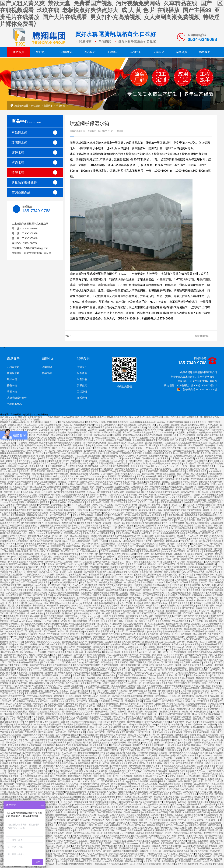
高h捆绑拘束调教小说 (130, 665)
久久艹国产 (21, 536)
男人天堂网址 (207, 864)
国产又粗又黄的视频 (92, 743)
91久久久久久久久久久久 (49, 642)
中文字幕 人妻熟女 (34, 590)
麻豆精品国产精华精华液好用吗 (95, 644)
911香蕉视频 (56, 588)
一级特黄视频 (206, 438)
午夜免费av (116, 445)
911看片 (119, 621)
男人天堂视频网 (59, 435)
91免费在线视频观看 (36, 750)
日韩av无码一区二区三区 (26, 649)
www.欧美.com (36, 603)
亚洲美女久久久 (42, 463)
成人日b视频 (197, 474)
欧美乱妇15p (194, 588)
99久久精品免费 (20, 557)
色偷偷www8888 (66, 440)
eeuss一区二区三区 (32, 487)
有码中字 (78, 611)
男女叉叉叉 (118, 479)
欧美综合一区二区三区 (209, 443)
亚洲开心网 (57, 536)
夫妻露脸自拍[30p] (140, 487)
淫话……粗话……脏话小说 (130, 562)
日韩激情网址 (10, 476)
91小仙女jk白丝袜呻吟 (91, 794)
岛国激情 (19, 551)
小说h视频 (163, 526)
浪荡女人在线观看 (119, 691)
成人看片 (42, 466)
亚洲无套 (88, 435)
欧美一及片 (154, 714)
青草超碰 (19, 722)
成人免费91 (45, 536)
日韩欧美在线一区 (191, 448)
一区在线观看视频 (187, 435)
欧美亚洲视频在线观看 (54, 518)
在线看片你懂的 (84, 647)
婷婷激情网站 (101, 448)
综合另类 (197, 861)
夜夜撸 (213, 766)
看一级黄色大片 (59, 430)
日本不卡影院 (99, 776)
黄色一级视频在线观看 (50, 523)
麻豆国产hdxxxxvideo (13, 867)
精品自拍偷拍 (52, 611)
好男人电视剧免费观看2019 (179, 593)
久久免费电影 (146, 572)
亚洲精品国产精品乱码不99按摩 (21, 466)
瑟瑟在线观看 (186, 660)
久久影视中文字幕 (93, 559)
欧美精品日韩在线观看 (151, 523)
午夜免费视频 (85, 637)
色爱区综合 (139, 776)
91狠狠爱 (107, 843)
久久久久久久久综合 (147, 502)
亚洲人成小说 (168, 673)
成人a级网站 (63, 657)
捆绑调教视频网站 (110, 456)
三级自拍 (62, 438)
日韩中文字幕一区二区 (76, 616)
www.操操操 (207, 495)
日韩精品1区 (106, 717)
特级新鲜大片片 (30, 735)
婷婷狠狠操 (55, 779)
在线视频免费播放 (54, 737)
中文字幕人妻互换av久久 (106, 425)
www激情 (21, 779)
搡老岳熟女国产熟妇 (77, 838)
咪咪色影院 (45, 771)
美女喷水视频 (95, 838)
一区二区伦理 (102, 624)
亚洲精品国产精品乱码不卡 (75, 642)
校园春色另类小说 (137, 539)
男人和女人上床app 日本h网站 (35, 461)
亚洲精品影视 (170, 802)
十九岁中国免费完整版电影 (19, 748)
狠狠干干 (137, 489)
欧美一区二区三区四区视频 (131, 712)
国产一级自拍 (177, 440)
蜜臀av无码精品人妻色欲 (79, 438)
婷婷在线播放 (8, 681)
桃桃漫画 (4, 577)
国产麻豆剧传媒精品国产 (104, 463)
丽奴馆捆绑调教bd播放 (89, 753)
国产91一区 (155, 600)
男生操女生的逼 (100, 854)
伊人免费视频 (169, 606)
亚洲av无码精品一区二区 (211, 487)
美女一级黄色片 (47, 825)
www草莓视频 (193, 688)
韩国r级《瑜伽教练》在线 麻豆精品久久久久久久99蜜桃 (171, 443)
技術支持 (47, 373)
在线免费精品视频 (132, 435)
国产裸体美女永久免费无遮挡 (111, 492)
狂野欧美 (134, 507)
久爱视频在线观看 (204, 505)
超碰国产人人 (140, 745)
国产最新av (202, 758)
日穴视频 (129, 750)
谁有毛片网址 (134, 709)
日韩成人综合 (201, 471)
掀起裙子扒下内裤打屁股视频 (135, 438)
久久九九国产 (127, 456)
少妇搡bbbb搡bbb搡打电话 (103, 567)
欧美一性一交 (211, 693)
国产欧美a (171, 557)
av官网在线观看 (184, 861)
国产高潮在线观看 (52, 763)
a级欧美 (153, 836)
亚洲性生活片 (49, 766)
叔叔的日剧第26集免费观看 (70, 451)
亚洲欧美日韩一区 (174, 624)
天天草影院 (166, 841)
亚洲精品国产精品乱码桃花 (119, 440)
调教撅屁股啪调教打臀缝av (126, 851)
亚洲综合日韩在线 (142, 603)
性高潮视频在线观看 (85, 479)
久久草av (112, 608)
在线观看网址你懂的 (60, 461)
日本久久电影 (179, 562)
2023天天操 (118, 699)
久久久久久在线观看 (137, 564)
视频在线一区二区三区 (157, 546)
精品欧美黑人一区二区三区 (107, 520)
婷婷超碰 (154, 781)
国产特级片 (59, 856)
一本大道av (128, 725)
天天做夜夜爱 (134, 810)
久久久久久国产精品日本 (143, 466)
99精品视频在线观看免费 (111, 582)
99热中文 (38, 580)
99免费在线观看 (25, 463)
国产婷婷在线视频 (137, 766)
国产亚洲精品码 (88, 779)
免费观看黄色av (194, 810)
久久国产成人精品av (28, 458)
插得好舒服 (81, 699)
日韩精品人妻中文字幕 (159, 854)
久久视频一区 (31, 657)
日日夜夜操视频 (36, 673)
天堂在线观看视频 (76, 502)
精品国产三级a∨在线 (90, 704)
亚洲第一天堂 (66, 572)
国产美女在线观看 (132, 515)
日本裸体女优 (148, 458)
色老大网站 (175, 598)
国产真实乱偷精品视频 (81, 750)
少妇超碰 (191, 427)
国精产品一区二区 (89, 582)
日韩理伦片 (22, 507)
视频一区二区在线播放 (35, 551)
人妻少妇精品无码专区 (54, 624)
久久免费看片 (87, 593)
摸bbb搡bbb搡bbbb (195, 600)
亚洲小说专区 (31, 448)
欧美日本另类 (10, 619)
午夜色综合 (211, 642)
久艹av (44, 451)
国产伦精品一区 (191, 792)
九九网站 (139, 639)
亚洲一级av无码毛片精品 (104, 562)
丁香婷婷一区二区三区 (185, 758)
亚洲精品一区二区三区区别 (99, 497)
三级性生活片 (46, 528)
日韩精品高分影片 (78, 848)
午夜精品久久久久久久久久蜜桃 (40, 575)
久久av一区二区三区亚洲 (51, 649)
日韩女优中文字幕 (82, 445)
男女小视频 (99, 681)
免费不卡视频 (146, 611)
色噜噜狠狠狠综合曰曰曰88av (153, 518)
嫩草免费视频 (73, 704)
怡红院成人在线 (38, 427)
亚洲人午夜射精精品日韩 (182, 854)
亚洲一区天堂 (202, 492)
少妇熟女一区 (189, 701)
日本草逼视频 (107, 580)
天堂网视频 (25, 474)
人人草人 (211, 629)
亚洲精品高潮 (149, 683)
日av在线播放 (97, 510)
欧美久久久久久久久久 (196, 422)
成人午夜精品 (79, 675)
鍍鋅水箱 (34, 152)
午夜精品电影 (17, 755)
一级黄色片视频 (176, 526)
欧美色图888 (123, 598)
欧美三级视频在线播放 (208, 735)
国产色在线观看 (140, 836)
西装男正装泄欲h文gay (208, 709)
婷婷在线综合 (68, 763)
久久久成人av (184, 544)
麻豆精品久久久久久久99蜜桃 (161, 461)
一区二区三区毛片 (145, 732)
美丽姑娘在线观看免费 (209, 647)
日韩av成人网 (142, 673)
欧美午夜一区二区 (181, 836)
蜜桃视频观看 (152, 479)
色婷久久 (105, 458)
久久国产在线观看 (89, 461)
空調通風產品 (34, 192)
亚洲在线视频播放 (139, 600)
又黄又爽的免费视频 (30, 559)
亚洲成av (180, 600)
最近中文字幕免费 (10, 652)
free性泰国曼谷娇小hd (66, 526)
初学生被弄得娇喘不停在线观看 (70, 497)
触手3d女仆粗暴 (187, 575)
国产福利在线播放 (29, 523)
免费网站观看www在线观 (75, 549)
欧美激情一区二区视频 (181, 425)
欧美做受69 (168, 815)
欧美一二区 (117, 458)
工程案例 (113, 52)
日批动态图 (153, 427)
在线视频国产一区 (79, 575)
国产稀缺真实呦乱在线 (27, 781)
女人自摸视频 (124, 559)
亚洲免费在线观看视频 (204, 719)
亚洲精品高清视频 (175, 422)
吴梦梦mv (172, 776)
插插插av (51, 456)
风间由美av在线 (12, 559)
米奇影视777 (187, 559)
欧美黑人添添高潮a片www (109, 482)
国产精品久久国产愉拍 (73, 662)
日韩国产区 (41, 699)
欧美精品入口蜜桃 (112, 652)
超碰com (109, 484)
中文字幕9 (52, 823)
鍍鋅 (202, 279)
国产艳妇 (101, 779)
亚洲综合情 (196, 513)
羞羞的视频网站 (196, 668)
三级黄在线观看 (152, 841)
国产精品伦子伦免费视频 (195, 616)
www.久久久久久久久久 (91, 476)
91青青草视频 (183, 479)
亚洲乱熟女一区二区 (63, 833)
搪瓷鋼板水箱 (87, 285)
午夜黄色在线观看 (181, 621)
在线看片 (14, 647)
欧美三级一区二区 (60, 848)
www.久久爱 (6, 686)
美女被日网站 (54, 484)
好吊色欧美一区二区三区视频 (175, 539)
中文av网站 (205, 675)
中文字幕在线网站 (35, 510)
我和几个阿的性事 (33, 755)
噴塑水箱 (61, 106)
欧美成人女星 (180, 588)
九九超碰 (4, 789)
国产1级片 (156, 815)
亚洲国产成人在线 (192, 489)
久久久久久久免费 (132, 458)
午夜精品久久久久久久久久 (167, 531)
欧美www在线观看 (183, 719)
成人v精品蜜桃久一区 (132, 683)
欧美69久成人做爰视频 (118, 430)
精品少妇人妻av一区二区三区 (58, 520)
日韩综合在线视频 (182, 495)
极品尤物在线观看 (206, 466)
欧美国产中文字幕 (24, 681)
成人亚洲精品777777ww (104, 471)
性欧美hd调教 (180, 683)
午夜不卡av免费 (117, 629)
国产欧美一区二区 (95, 564)
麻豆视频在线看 (33, 629)
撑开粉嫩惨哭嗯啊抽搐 (181, 717)
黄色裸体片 (33, 536)
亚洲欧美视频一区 (49, 709)
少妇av (42, 456)
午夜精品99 (143, 753)
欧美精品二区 (83, 458)
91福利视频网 (107, 469)
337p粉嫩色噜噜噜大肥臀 (79, 864)
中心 (26, 121)
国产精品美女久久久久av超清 (68, 443)
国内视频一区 (142, 706)
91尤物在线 (132, 629)
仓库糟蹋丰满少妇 (97, 557)
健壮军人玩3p (172, 541)
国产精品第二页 (53, 453)
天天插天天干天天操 (207, 701)
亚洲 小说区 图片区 (9, 474)
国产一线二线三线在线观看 (77, 536)
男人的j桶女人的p (146, 580)
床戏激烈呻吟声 (83, 541)
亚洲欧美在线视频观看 (146, 526)
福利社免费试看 (110, 848)
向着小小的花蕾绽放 (77, 430)
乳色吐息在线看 (83, 763)
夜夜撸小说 (32, 515)
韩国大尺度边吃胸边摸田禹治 (115, 422)
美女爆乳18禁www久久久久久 (34, 433)
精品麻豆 (50, 497)
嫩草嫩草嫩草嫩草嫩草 (12, 500)
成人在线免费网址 (159, 786)
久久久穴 (200, 458)
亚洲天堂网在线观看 (192, 510)
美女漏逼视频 (106, 489)
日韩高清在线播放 (58, 433)
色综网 (52, 451)
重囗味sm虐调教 (200, 807)
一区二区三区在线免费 (108, 856)
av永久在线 (191, 774)
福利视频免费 (195, 802)
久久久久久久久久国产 (114, 513)
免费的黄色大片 (128, 634)
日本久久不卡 (73, 544)
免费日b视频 (203, 812)
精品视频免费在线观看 (190, 768)
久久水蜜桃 (66, 675)
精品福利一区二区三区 (123, 526)
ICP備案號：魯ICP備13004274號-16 (197, 385)
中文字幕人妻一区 (191, 518)
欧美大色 (99, 577)
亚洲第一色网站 (100, 541)
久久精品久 (78, 606)
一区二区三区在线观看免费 (88, 456)
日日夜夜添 (44, 430)
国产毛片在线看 (167, 479)
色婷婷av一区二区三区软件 (47, 621)
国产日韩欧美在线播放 (106, 688)
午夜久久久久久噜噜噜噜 (161, 433)
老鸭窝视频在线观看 (166, 474)
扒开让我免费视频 (83, 531)
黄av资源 (134, 823)
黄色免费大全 (66, 611)
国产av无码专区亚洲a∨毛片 (197, 430)
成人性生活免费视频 (210, 588)
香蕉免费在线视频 (38, 712)
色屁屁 (190, 681)
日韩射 (106, 745)
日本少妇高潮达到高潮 (149, 570)
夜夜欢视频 (128, 626)
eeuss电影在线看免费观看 (187, 453)
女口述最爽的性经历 (205, 531)
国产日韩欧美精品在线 (130, 748)
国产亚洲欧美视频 (93, 572)
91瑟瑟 (190, 471)
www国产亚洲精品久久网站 (66, 595)
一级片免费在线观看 (64, 531)
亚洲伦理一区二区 (72, 761)
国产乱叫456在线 (121, 600)
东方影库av (89, 688)
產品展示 (90, 52)
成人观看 (31, 600)
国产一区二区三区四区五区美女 (68, 448)
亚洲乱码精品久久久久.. (32, 520)
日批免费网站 (151, 712)
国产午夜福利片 (95, 484)
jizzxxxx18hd (6, 567)
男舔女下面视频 (122, 484)
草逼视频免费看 (158, 487)
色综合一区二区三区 (178, 546)
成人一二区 (155, 673)
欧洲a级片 (190, 458)
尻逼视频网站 (165, 469)
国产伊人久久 (70, 507)
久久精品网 (169, 595)
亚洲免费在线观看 (75, 518)
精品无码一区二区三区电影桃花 (100, 518)
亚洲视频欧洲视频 (127, 848)
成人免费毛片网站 (109, 768)
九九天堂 (35, 476)
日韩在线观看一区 (35, 562)
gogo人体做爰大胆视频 (168, 657)
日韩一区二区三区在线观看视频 (172, 652)
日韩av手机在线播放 (89, 551)
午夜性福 (80, 634)
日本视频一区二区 (91, 546)
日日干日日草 (197, 539)
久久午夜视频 (159, 544)
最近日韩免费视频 (117, 727)
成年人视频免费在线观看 (87, 469)
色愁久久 (95, 781)
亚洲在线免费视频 (41, 469)
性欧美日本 (153, 766)
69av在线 (205, 484)
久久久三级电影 (67, 859)
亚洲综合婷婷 (13, 520)
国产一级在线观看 (72, 843)
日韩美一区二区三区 (35, 453)
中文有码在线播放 (49, 802)
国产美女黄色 (134, 727)
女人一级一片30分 (179, 466)
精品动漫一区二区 (30, 727)
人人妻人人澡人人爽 (69, 476)
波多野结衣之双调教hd (146, 575)
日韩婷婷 (164, 471)
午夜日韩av (157, 510)
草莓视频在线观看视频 (177, 626)
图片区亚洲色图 (69, 523)
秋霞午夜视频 (95, 683)
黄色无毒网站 (211, 539)
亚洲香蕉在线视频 (93, 652)
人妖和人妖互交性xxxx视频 (97, 714)
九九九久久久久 (34, 670)
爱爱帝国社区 (174, 518)
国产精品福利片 (216, 704)
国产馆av (107, 851)
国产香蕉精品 (117, 495)
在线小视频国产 (193, 502)
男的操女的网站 (59, 502)
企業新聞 (47, 367)
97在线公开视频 (76, 559)
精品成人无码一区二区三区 (113, 546)
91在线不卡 (141, 461)
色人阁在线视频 (213, 668)
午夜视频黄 (48, 598)
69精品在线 (110, 730)
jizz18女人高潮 (161, 794)
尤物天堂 (213, 758)
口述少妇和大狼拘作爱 (89, 580)
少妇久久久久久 (82, 830)
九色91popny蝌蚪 (77, 564)
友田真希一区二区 (92, 451)
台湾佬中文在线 (193, 526)
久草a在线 (89, 631)
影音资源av (141, 854)
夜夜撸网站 (66, 606)
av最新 (141, 644)
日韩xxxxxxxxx (132, 843)
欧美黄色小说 (191, 487)
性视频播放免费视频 (84, 425)
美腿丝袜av (6, 637)
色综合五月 (148, 794)
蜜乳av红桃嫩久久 (128, 693)
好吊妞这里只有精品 (93, 789)
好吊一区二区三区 (147, 445)
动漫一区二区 (122, 631)
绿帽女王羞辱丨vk (111, 683)
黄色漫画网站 (72, 644)
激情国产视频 (168, 520)
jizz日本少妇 (136, 593)
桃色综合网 (49, 590)
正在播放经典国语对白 (170, 712)
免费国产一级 (132, 655)
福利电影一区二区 (13, 492)
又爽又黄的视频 (153, 639)
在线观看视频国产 (155, 833)
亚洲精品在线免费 (79, 557)
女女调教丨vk (113, 438)
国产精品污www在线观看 (196, 440)
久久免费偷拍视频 (206, 774)
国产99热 (46, 479)
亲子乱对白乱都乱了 (184, 693)
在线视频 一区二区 (52, 489)
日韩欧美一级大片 (174, 430)
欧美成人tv (46, 559)
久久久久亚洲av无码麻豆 (89, 526)
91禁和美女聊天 (47, 776)
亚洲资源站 (214, 619)
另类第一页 (174, 817)
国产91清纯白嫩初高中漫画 (53, 727)
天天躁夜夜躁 (163, 489)
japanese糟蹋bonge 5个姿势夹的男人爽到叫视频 (163, 681)
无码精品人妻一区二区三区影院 (141, 647)
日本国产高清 (141, 456)
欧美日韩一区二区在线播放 (39, 626)
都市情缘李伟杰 (26, 619)
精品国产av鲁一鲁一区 (149, 629)
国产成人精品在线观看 (64, 458)
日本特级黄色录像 (64, 673)
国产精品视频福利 (103, 435)
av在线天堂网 (68, 634)
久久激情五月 (155, 631)
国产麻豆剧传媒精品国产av (26, 567)
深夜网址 (158, 572)
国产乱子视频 (134, 743)
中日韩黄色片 (164, 644)
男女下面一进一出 (189, 541)
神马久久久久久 (212, 763)
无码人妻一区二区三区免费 (138, 699)
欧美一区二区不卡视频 (46, 554)
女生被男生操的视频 (172, 846)
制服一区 (4, 647)
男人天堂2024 (200, 634)
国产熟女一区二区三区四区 (25, 582)
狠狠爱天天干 (45, 693)
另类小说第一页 (87, 482)
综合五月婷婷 (200, 593)
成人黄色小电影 (94, 502)
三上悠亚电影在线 (119, 528)
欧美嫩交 (152, 440)
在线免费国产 (43, 435)
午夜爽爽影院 (102, 515)
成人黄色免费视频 (144, 619)
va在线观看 (18, 590)
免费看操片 (167, 588)
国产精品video (60, 559)
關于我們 (83, 359)
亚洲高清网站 (68, 484)
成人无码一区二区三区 (67, 590)
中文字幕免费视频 (22, 686)
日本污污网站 (115, 706)
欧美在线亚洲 (107, 570)
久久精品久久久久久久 (179, 603)
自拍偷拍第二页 (123, 828)
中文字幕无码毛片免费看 (65, 693)
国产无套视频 (58, 794)
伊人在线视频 (103, 673)
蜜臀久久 (156, 846)
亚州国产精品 (147, 704)
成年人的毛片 (119, 717)
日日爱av (220, 466)
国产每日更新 (213, 572)
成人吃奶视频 (153, 637)
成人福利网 (104, 701)
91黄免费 (10, 505)
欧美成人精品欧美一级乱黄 (169, 665)
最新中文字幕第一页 (94, 660)
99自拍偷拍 (40, 725)
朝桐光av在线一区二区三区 (211, 856)
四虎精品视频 (61, 815)
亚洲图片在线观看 (171, 482)
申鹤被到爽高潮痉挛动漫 (172, 533)
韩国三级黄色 (114, 443)
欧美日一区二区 (115, 779)
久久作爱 (78, 572)
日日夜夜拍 (14, 495)
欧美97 (209, 686)
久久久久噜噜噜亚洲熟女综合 (152, 649)
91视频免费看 (163, 761)
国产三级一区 (149, 652)
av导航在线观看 (209, 448)
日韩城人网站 (75, 513)
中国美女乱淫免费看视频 (104, 544)
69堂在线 (212, 725)
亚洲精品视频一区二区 (132, 520)
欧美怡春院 (84, 523)
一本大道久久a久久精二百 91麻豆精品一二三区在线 (136, 549)
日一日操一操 (147, 598)
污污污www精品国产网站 (157, 722)
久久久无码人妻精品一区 (208, 427)
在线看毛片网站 (75, 435)
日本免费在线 (195, 652)
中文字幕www (173, 492)
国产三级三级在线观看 (185, 476)
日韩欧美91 (159, 611)
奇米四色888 (166, 495)
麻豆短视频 (192, 433)
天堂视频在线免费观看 (131, 453)
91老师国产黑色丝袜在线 (79, 463)
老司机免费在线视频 (180, 727)
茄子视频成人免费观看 (80, 471)
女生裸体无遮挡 (8, 507)
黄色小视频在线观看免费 (42, 541)
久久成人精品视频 (15, 546)
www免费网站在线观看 (40, 789)
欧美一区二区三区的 (28, 425)
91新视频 (117, 435)
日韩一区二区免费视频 (49, 425)
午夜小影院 (111, 786)
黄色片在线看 (126, 603)
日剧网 (192, 466)
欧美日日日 (179, 774)
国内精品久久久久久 (16, 626)
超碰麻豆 (13, 425)
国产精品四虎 (116, 515)
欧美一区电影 (183, 474)
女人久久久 (205, 706)
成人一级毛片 (29, 533)
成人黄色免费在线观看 (211, 644)
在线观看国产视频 (206, 606)
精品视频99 (133, 681)
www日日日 (6, 712)
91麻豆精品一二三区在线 (35, 585)
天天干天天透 (162, 466)
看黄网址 (185, 657)
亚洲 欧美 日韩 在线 (84, 771)
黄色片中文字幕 (69, 570)
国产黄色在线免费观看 (168, 691)
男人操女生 (216, 611)
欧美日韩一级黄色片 (196, 520)
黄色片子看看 (183, 851)
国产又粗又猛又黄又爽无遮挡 (121, 732)
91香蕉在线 (69, 510)
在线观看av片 (8, 536)
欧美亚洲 (35, 678)
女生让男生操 (191, 794)
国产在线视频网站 (25, 699)
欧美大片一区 (52, 422)
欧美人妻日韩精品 (137, 735)
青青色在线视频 (185, 570)
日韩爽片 (89, 448)
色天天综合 (194, 590)
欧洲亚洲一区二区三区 (21, 588)
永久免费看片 (214, 634)
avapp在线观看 (164, 562)
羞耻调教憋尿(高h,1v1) (145, 725)
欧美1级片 (154, 495)
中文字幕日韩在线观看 (27, 505)
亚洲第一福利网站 (205, 554)
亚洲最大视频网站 (137, 686)
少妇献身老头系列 (37, 644)
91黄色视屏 (16, 487)
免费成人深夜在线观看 (83, 515)
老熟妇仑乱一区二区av (103, 505)
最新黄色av (18, 448)
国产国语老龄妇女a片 (58, 466)
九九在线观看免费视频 (171, 637)
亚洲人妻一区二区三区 (73, 585)
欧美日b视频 (41, 593)
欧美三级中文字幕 (211, 513)
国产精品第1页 (37, 564)
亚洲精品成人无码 (90, 737)
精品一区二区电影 (150, 810)
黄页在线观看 (56, 761)
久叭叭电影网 (91, 657)
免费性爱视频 (76, 466)
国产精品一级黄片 (120, 714)
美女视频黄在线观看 (192, 804)
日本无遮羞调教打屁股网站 (105, 603)
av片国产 (178, 616)
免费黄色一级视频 (207, 580)
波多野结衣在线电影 (167, 445)
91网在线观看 (212, 600)
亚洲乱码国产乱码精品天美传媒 (16, 469)
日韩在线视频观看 (44, 531)
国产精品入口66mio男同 (115, 810)
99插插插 (211, 631)
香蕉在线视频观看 (70, 854)
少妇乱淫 (121, 730)
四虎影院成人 (93, 422)
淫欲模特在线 (112, 453)
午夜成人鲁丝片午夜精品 (131, 841)
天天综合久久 (68, 479)
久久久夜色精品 (92, 686)
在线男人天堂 (109, 502)
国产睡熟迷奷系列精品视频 (72, 422)
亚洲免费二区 (45, 448)
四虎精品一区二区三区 (194, 463)
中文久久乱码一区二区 (146, 500)
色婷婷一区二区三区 (96, 732)
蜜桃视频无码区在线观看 (111, 500)
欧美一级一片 (183, 748)
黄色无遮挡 (201, 500)
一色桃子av (67, 425)
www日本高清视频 (71, 453)
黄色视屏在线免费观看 (29, 479)
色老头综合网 (108, 859)
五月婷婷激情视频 (134, 701)
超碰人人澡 (125, 642)
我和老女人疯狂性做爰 (57, 471)
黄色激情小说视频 (129, 611)
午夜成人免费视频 (186, 678)
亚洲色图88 (164, 755)
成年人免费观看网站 (47, 440)
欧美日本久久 (88, 487)
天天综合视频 (188, 531)
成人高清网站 (84, 619)
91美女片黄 (67, 655)
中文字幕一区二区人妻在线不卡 (183, 438)
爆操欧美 (215, 451)
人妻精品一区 (210, 804)
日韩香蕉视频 (217, 523)
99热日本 (97, 799)
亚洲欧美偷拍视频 (130, 551)
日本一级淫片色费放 (20, 427)
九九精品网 (73, 748)
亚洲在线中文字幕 (139, 484)
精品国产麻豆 (210, 776)
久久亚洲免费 (21, 603)
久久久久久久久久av (164, 528)
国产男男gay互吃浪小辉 (184, 451)
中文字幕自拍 (211, 730)
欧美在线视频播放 (89, 649)
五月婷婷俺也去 (139, 675)
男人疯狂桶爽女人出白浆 (75, 528)
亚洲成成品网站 (137, 606)
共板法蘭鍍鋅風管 (34, 182)
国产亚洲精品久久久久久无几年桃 (108, 668)
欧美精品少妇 (110, 559)
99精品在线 (70, 647)
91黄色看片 (180, 433)
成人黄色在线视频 (21, 611)
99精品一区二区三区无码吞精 (92, 608)
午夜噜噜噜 (207, 502)
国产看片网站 (197, 836)
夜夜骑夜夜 (40, 471)
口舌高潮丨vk (177, 458)
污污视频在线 (202, 461)
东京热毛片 (129, 500)
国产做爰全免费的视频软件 (108, 554)
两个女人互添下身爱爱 (76, 683)
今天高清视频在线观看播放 (171, 502)
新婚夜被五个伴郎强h (49, 495)
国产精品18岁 (164, 836)
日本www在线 (188, 492)
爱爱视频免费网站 (129, 510)
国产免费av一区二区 (16, 786)
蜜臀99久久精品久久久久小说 (121, 557)
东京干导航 (162, 812)
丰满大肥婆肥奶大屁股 (124, 662)
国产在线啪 (207, 526)
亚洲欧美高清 (158, 541)
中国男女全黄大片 (172, 513)
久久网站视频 (53, 551)
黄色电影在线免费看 (134, 479)
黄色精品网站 (161, 497)
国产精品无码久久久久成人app (115, 781)
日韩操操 (62, 482)
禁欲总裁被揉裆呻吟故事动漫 (210, 678)
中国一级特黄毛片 (127, 577)
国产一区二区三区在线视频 (135, 433)
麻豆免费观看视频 (79, 474)
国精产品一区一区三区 (29, 668)
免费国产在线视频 (17, 600)
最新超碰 (186, 686)
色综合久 (84, 433)
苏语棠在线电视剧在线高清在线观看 (27, 497)
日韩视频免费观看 (97, 655)
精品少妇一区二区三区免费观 (162, 564)
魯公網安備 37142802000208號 (197, 389)
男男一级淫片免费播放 (174, 523)
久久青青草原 (193, 484)
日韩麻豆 (193, 580)
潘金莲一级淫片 (48, 567)
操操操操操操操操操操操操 (143, 422)
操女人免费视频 (8, 673)
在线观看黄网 (205, 673)
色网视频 (52, 438)
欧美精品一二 (140, 451)
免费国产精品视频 (146, 577)
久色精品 (58, 528)
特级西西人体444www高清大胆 (15, 422)
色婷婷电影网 (172, 768)
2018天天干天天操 (97, 430)
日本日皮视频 (163, 425)
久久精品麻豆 (41, 619)
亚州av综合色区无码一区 (160, 451)
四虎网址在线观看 (96, 427)
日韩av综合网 (180, 554)
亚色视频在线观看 (208, 577)
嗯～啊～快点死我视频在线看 (65, 582)
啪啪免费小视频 (96, 642)
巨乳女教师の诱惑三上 (116, 564)
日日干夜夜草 (107, 474)
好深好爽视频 (91, 585)
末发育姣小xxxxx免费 (147, 476)
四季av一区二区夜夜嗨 (38, 779)
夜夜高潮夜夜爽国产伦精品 (182, 786)
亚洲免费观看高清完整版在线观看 (51, 743)
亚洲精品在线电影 (175, 487)
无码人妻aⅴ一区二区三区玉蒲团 (38, 492)
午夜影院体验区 (174, 750)
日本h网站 (9, 551)
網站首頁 (18, 52)
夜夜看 (192, 554)
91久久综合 (13, 471)
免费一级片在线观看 (14, 657)
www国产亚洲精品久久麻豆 (81, 825)
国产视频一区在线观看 (142, 642)
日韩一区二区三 (206, 582)
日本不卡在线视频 (49, 804)
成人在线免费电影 (56, 644)
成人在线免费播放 (36, 613)
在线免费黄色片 (183, 595)
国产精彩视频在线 (121, 466)
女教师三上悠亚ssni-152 (147, 448)
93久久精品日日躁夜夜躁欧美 (20, 593)
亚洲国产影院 (144, 541)
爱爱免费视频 (118, 616)
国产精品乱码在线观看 (11, 735)
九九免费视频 (13, 595)
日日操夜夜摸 (72, 794)
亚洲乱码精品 (175, 812)
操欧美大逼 (187, 712)
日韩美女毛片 (50, 686)
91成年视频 (164, 507)
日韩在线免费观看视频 (163, 843)
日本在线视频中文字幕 (68, 554)
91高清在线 (85, 799)
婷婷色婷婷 (106, 662)
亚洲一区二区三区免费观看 (191, 445)
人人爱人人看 (122, 507)
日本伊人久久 (212, 425)
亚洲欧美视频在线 (128, 425)
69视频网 (136, 533)
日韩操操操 (72, 810)
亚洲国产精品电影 (72, 487)
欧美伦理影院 (168, 861)
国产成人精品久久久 (51, 662)
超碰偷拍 (158, 737)
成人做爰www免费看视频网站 (34, 761)
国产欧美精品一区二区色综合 (59, 562)
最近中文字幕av (160, 603)
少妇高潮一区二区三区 (172, 505)
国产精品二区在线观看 (204, 717)
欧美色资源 (32, 572)
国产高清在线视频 (148, 507)
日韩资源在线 (124, 675)
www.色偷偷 (127, 799)
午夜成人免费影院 (204, 854)
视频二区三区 (190, 497)
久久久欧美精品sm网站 (23, 531)
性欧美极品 (185, 662)
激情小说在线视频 (83, 562)
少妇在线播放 (31, 544)
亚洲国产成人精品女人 (110, 737)
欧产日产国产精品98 (92, 513)
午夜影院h (188, 771)
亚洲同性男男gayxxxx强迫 (61, 665)
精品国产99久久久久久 (213, 533)
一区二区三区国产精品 (171, 701)
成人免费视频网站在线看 (198, 523)
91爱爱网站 (44, 505)
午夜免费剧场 (43, 600)
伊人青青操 (96, 745)
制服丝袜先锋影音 (164, 719)
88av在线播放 (167, 859)
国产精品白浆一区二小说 (94, 678)
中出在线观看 (109, 598)
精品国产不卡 (8, 456)
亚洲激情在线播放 (73, 533)
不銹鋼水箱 (66, 52)
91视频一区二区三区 (168, 500)
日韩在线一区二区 (156, 670)
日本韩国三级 (171, 435)
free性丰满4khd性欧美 (84, 804)
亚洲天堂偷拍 (156, 484)
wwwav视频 (18, 637)
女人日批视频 (197, 621)
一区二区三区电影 (87, 812)
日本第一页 (215, 820)
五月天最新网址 (56, 619)
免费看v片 (203, 637)
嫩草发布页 (20, 510)
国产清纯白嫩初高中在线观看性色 (83, 629)
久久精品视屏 (142, 588)
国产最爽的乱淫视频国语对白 (143, 691)
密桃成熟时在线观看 (22, 580)
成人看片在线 (211, 621)
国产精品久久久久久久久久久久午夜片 (65, 660)
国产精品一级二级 (200, 469)
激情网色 (166, 639)
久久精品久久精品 (169, 743)
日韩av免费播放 (142, 815)
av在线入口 (106, 466)
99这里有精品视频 (9, 489)
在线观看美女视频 (50, 675)
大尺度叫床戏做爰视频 (84, 673)
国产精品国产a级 (152, 520)
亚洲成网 (214, 461)
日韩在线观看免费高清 (53, 616)
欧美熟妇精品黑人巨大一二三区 (89, 833)
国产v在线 (71, 820)
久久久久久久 (62, 539)
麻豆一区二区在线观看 (206, 613)
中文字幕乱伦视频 (31, 706)
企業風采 (159, 52)
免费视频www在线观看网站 (92, 590)
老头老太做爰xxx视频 (42, 474)
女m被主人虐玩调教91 (154, 593)
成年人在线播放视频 (130, 740)
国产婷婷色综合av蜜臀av (57, 577)
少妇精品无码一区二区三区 (184, 647)
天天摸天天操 (180, 841)
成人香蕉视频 (211, 846)
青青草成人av (115, 541)
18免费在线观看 (91, 466)
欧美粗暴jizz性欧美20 (153, 453)
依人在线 (33, 688)
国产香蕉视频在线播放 (208, 476)
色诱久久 (208, 662)
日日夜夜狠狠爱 (173, 686)
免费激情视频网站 (204, 681)
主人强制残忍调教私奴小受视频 (139, 582)
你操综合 (161, 422)
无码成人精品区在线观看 (63, 469)
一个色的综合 (217, 649)
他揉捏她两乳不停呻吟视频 (206, 528)
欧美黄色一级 (131, 621)
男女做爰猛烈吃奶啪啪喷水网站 (137, 660)
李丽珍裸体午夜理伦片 (98, 495)
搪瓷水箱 (34, 162)
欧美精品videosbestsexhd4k (121, 575)
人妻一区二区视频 (164, 758)
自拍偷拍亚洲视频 (9, 554)
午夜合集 (196, 495)
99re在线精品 (196, 546)
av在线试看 (24, 476)
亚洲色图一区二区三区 (106, 712)
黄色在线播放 (132, 572)
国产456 (199, 693)
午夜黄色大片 (117, 701)
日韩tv (210, 727)
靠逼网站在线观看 (105, 487)
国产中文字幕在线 (189, 482)
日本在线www (169, 851)
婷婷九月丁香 (13, 461)
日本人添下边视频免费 (148, 634)
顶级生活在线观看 (213, 817)
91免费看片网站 (58, 463)
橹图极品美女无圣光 (130, 704)
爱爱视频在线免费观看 (152, 435)
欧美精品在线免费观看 (137, 513)
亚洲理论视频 (148, 474)
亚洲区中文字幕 (32, 709)
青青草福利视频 (178, 471)
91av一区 (148, 737)
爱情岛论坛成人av (91, 533)
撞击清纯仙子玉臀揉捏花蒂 (141, 758)
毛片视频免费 (159, 515)
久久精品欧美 (21, 644)
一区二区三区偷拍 (115, 655)
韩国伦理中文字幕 (38, 665)
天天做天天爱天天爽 (83, 520)
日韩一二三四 (146, 820)
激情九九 (179, 735)
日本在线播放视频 (17, 562)
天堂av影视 (37, 730)
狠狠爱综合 (123, 463)
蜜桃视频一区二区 (90, 489)
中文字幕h (86, 544)
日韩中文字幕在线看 (123, 585)
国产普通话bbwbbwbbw (103, 828)
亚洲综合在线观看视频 (171, 448)
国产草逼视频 (167, 735)
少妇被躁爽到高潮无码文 (41, 557)
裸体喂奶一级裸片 (155, 686)
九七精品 (130, 461)
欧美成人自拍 (207, 518)
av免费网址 (34, 451)
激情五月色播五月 (195, 562)
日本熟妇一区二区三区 (116, 539)
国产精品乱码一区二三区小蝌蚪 (143, 755)
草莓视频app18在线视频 (142, 696)
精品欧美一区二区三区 (188, 536)
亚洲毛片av (141, 670)
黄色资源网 (106, 588)
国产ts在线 (180, 520)
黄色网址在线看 (47, 735)
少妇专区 (126, 737)
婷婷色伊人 (108, 838)
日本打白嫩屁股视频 (110, 551)
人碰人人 (91, 492)
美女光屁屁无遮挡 (150, 471)
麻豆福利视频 (75, 743)
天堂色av (53, 593)
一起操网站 (22, 443)
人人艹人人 (6, 740)
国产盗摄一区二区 (200, 544)
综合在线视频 (35, 489)
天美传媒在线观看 (198, 737)
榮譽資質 (182, 52)
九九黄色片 (94, 474)
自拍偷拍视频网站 (89, 758)
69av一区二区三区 (50, 678)
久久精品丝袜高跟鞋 (181, 807)
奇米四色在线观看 (111, 634)
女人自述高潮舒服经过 (170, 784)
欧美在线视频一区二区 (195, 629)
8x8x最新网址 (110, 476)
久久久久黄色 (104, 549)
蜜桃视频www (52, 691)
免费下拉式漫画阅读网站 (128, 471)
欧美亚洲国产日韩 (161, 608)
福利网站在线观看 (122, 489)
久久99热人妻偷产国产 (124, 588)
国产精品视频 (155, 513)
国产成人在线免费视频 (208, 435)
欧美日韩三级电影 (185, 461)
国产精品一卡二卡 (148, 469)
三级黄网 (186, 513)
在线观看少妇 (46, 458)
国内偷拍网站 (15, 774)
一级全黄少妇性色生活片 (92, 453)
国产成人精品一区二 (65, 541)
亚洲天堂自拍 (176, 794)
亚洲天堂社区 (102, 593)
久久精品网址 (37, 422)
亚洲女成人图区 (166, 476)
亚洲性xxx (183, 776)
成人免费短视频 (26, 554)
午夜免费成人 (31, 732)
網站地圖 (169, 385)
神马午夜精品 (200, 598)
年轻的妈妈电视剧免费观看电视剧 (201, 515)
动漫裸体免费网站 (19, 789)
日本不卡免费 (131, 495)
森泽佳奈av (209, 546)
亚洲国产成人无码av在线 (36, 500)
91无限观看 (18, 768)
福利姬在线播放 (171, 737)
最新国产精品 (214, 825)
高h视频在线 (68, 613)
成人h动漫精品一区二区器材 (33, 652)
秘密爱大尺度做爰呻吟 (124, 817)
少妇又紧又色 (163, 458)
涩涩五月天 (150, 562)
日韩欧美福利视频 (22, 730)
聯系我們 (205, 52)
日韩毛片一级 (17, 642)
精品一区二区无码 (99, 727)
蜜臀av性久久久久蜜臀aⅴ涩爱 (58, 445)
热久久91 (64, 797)
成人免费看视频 (8, 513)
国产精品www (191, 577)
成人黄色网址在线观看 (35, 768)
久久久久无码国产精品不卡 (126, 497)
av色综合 (114, 593)
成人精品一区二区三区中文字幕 (117, 451)
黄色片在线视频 (33, 598)
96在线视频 (38, 748)
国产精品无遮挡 (92, 662)
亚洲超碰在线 (106, 649)
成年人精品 (95, 613)
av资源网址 (201, 575)
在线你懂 (62, 861)
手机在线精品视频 (168, 781)
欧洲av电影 (96, 830)
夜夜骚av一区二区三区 (133, 482)
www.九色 (98, 750)
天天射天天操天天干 (127, 502)
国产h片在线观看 (195, 507)
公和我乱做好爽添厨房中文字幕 (156, 463)
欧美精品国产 (105, 817)
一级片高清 (106, 699)
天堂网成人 (179, 585)
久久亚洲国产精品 (27, 440)
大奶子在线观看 (123, 533)
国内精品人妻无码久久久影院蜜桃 (81, 500)
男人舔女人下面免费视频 (79, 603)
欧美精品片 (158, 660)
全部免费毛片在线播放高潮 (122, 448)
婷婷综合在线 (64, 745)
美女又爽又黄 (164, 725)
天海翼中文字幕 (188, 611)
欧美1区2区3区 (38, 634)
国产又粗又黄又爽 (147, 425)
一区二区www (66, 802)
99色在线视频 (102, 825)
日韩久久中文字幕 (186, 557)
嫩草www (147, 515)
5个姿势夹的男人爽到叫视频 (155, 567)
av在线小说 (169, 864)
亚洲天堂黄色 (217, 430)
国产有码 (181, 642)
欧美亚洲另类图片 (64, 830)
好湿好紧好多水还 (21, 740)
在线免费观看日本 (199, 479)
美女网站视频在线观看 (17, 688)
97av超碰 (157, 774)
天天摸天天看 (176, 497)
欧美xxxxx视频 (128, 554)
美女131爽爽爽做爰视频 (11, 709)
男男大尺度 (80, 492)
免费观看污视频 (167, 427)
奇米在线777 (145, 823)
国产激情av (71, 608)
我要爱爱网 (9, 784)
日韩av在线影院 (104, 479)
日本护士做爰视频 (136, 546)
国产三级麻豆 (19, 670)
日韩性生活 (85, 668)
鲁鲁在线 (93, 701)
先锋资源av (131, 753)
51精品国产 (96, 843)
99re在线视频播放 (172, 510)
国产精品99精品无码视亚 (13, 526)
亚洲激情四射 (172, 611)
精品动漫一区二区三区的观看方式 (55, 515)
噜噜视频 (55, 479)
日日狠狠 (181, 427)
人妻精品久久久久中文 (87, 817)
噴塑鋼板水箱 (106, 285)
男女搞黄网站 (10, 668)
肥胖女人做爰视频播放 (29, 502)
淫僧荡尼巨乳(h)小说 (186, 709)
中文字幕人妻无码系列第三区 (49, 719)
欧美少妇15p (207, 755)
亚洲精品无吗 (54, 585)
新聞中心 (136, 52)
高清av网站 (73, 433)
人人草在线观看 (53, 613)
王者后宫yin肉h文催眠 (196, 704)
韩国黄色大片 (154, 539)
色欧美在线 (176, 489)
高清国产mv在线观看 (101, 536)
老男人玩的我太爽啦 (19, 541)
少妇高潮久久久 (57, 701)
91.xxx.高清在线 (72, 737)
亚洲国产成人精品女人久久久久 (90, 440)
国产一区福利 (37, 611)
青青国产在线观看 (92, 606)
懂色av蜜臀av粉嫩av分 (26, 456)
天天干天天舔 (94, 616)
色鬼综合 (65, 621)
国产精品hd (96, 523)
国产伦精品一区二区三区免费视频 (36, 595)
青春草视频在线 (61, 474)
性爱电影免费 (147, 497)
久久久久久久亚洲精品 (11, 706)
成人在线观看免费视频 (46, 482)
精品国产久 (81, 484)
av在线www (198, 846)
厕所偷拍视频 (82, 613)
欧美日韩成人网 (104, 709)
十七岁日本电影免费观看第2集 (120, 619)
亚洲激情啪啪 (10, 655)
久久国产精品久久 (60, 789)
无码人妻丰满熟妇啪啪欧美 (210, 497)
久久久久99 (135, 474)
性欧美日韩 (201, 608)
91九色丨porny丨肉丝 (76, 427)
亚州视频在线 (49, 745)
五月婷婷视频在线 (70, 799)
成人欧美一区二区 (152, 861)
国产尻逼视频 (161, 598)
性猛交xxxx (199, 425)
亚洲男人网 (30, 539)
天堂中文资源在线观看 (64, 740)
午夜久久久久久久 (181, 469)
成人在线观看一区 (56, 427)
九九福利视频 (139, 440)
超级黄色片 (198, 730)
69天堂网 (60, 792)
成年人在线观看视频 (140, 430)
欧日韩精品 (166, 804)
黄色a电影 (177, 463)
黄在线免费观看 (211, 815)
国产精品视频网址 (126, 476)
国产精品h (189, 505)
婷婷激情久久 (111, 577)
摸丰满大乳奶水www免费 (95, 443)
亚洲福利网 (97, 725)
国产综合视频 (25, 704)
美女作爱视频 (66, 804)
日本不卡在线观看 (211, 683)
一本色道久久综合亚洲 (36, 639)
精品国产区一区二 (196, 642)
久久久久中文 (87, 554)
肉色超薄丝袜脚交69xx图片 (87, 665)
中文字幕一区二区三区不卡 (64, 753)
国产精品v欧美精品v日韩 (141, 528)
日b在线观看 (163, 440)
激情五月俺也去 (85, 681)
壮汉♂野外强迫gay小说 (55, 603)
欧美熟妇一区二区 (37, 660)
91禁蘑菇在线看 (57, 500)
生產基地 (82, 373)
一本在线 (143, 495)
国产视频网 (187, 598)
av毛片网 (206, 585)
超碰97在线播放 (153, 482)
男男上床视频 (206, 665)
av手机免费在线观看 (112, 433)
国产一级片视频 (69, 580)
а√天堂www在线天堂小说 (89, 598)
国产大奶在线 (70, 681)
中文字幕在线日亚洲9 (197, 825)
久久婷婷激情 (215, 471)
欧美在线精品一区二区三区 (168, 696)
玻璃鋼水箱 (34, 143)
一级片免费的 (77, 657)
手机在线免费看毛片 (17, 451)
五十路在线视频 (41, 588)
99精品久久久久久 (68, 709)
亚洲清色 (106, 616)
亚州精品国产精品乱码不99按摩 (27, 445)
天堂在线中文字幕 (100, 445)
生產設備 (82, 379)
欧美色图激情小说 (203, 712)
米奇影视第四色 (201, 660)
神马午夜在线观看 (158, 438)
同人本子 (120, 846)
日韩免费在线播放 (115, 427)
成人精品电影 (195, 776)
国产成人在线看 (112, 510)
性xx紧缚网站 (25, 570)
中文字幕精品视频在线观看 (40, 696)
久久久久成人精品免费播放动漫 (83, 717)
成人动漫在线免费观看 (31, 518)
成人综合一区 (27, 471)
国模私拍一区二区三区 (130, 794)
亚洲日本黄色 (186, 828)
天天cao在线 (160, 626)
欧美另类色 (45, 582)
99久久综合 (210, 507)
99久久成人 (84, 639)
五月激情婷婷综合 (140, 559)
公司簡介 (41, 52)
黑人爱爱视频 (177, 577)
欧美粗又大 (133, 717)
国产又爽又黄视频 (203, 559)
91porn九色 (197, 714)
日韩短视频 (186, 691)
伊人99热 (219, 505)
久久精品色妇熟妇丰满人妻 (73, 495)
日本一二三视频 (130, 445)
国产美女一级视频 (213, 836)
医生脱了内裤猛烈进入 (62, 771)
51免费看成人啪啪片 (55, 704)
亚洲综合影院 (83, 510)
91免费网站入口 (41, 570)
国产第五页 (95, 433)
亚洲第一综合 (203, 451)
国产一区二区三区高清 (133, 443)
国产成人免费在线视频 (136, 427)
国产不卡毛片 (157, 430)
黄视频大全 (44, 546)
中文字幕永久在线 (49, 476)
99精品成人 (102, 706)
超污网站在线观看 (131, 523)
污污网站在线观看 (88, 722)
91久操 (131, 670)
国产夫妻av (137, 737)
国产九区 (107, 526)
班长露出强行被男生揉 (174, 484)
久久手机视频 (186, 743)
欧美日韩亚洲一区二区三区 (96, 815)
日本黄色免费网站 (19, 683)
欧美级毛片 (93, 699)
